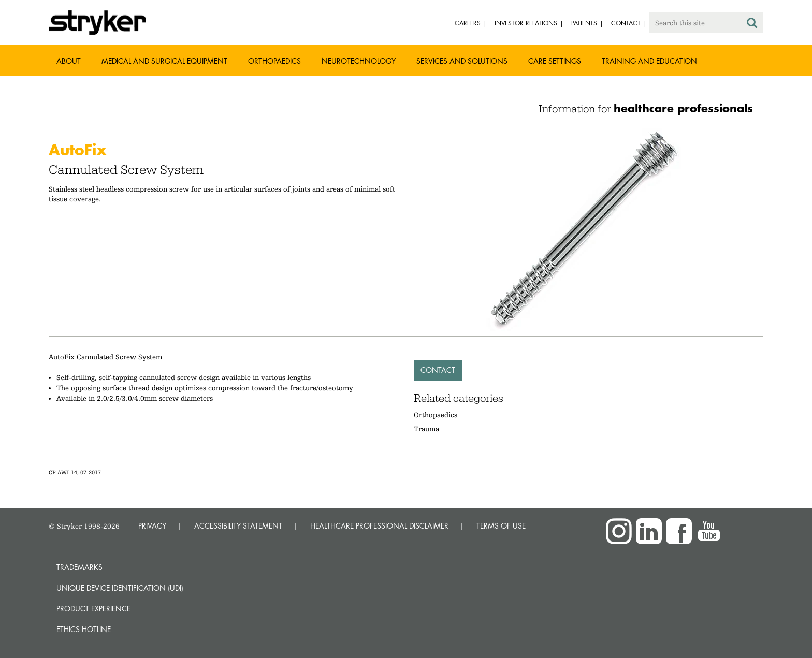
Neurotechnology (359, 61)
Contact (438, 370)
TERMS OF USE (501, 526)
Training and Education (649, 61)
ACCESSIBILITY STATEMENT (238, 526)
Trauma (426, 429)
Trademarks (79, 567)
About (69, 61)
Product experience (93, 609)
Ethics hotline (84, 629)
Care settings (555, 61)
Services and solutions (462, 61)
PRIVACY (152, 526)
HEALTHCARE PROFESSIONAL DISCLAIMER (379, 526)
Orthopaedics (274, 61)
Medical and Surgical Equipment (164, 61)
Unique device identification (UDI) (120, 588)
